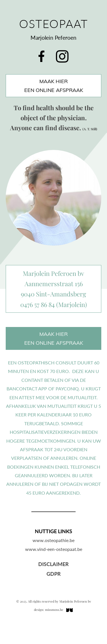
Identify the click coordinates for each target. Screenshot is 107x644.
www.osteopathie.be (53, 540)
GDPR (54, 574)
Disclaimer (53, 564)
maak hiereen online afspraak (54, 86)
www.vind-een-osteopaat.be (54, 549)
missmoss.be (54, 610)
